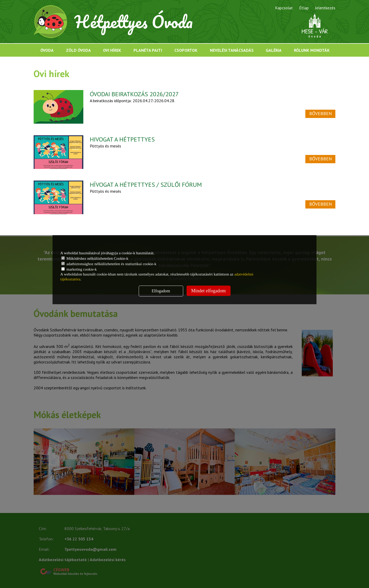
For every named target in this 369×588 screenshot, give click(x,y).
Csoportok (186, 50)
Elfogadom (161, 291)
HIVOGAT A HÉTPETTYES (122, 139)
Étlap (304, 8)
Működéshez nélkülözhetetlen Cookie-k (95, 258)
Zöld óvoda (78, 50)
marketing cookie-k (79, 269)
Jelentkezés (325, 8)
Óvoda (47, 50)
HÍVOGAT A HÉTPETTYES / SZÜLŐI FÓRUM (146, 185)
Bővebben (321, 113)
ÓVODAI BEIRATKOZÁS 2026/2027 (134, 94)
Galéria (274, 50)
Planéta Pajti (148, 50)
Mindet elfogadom (208, 291)
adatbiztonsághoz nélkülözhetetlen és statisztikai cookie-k (109, 264)
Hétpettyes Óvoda (134, 22)
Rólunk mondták (312, 50)
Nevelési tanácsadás (232, 50)
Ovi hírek (112, 50)
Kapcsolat (284, 8)
